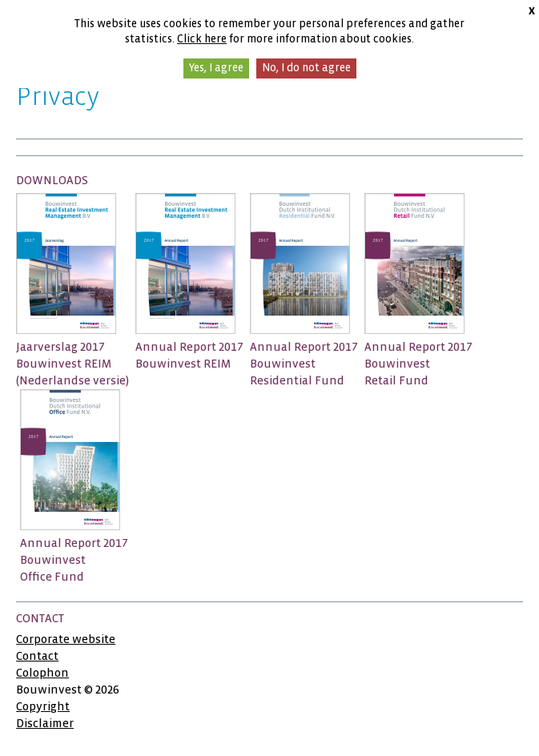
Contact (37, 656)
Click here (202, 39)
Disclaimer (45, 723)
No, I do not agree (306, 68)
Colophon (42, 673)
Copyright (43, 706)
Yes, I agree (216, 68)
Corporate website (66, 639)
